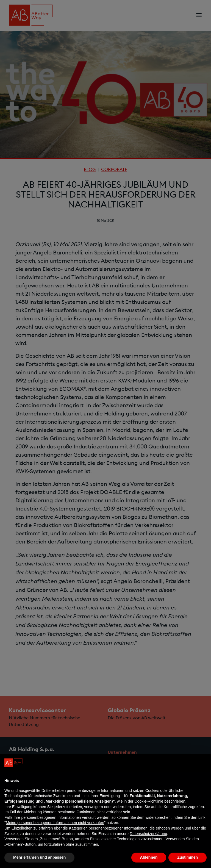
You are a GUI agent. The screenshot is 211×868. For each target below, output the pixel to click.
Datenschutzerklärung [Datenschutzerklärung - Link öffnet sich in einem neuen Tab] (148, 834)
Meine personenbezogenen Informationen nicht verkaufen (55, 823)
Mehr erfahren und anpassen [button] (39, 857)
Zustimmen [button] (188, 857)
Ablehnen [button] (149, 857)
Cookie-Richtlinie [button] (149, 801)
